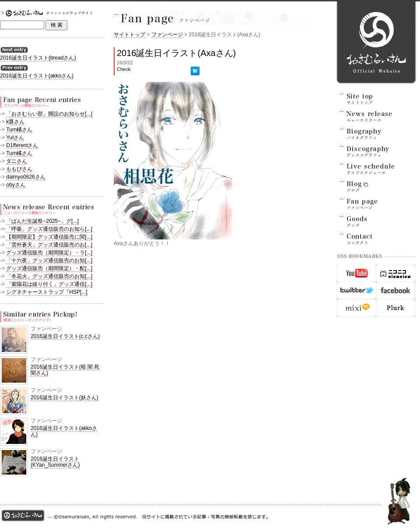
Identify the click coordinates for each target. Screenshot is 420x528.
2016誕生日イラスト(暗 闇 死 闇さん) (65, 370)
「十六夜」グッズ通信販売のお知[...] (49, 260)
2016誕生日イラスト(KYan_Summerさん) (55, 462)
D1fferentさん (22, 145)
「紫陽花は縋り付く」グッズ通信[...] (49, 284)
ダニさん (17, 161)
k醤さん (15, 122)
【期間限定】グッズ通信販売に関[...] (49, 237)
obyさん (16, 185)
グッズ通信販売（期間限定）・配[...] (49, 268)
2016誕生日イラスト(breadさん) (38, 58)
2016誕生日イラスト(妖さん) (65, 398)
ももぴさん (19, 169)
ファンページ (167, 35)
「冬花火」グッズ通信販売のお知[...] (49, 276)
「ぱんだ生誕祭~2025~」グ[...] (42, 221)
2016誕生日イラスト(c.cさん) (65, 336)
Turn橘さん (19, 130)
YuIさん (15, 137)
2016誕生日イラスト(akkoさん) (37, 76)
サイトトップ (129, 35)
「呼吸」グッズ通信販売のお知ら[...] (49, 229)
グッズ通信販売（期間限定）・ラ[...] (49, 253)
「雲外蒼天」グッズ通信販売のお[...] (49, 245)
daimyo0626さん (26, 177)
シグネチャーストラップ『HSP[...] (47, 292)
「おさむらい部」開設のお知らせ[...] (49, 114)
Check (124, 69)
